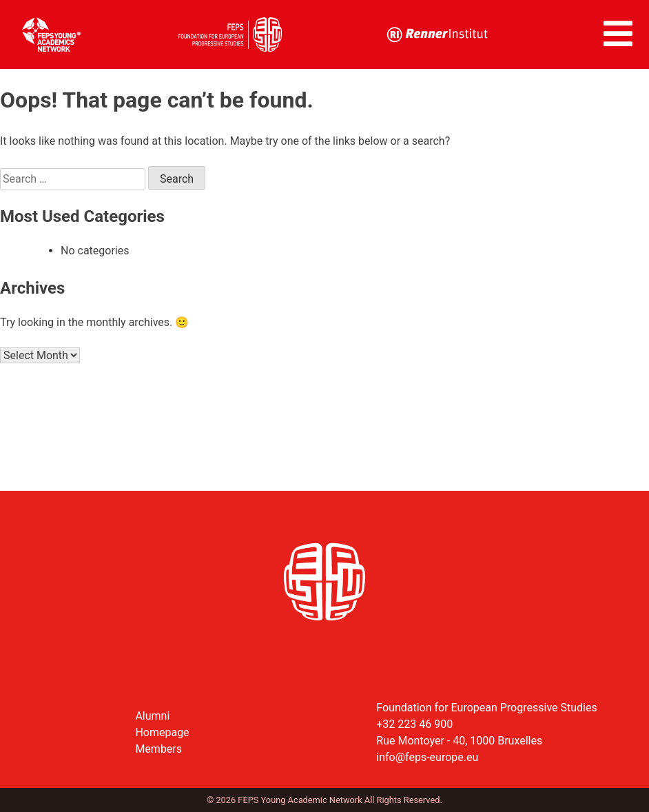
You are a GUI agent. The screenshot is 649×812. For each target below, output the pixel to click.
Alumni (152, 716)
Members (158, 749)
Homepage (162, 732)
